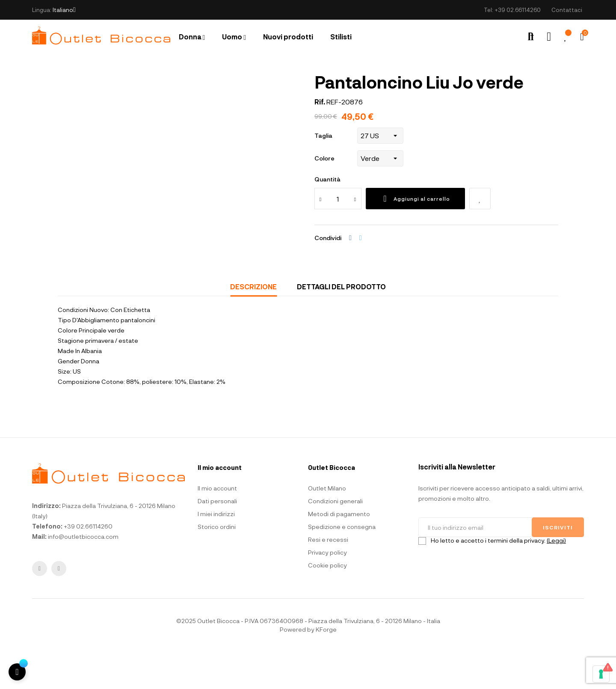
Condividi (350, 276)
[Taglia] (380, 174)
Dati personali (217, 539)
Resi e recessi (328, 578)
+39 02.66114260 (518, 10)
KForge (326, 667)
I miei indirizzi (216, 552)
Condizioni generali (335, 539)
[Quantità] (338, 237)
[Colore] (380, 196)
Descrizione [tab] (253, 325)
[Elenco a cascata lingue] (64, 10)
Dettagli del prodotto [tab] (341, 325)
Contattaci (567, 10)
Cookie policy (327, 603)
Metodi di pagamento (339, 552)
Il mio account (217, 526)
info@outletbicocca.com (83, 575)
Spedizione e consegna (342, 565)
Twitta (361, 276)
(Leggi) (556, 578)
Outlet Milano (327, 526)
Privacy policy (327, 590)
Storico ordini (217, 565)
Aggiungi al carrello (415, 237)
